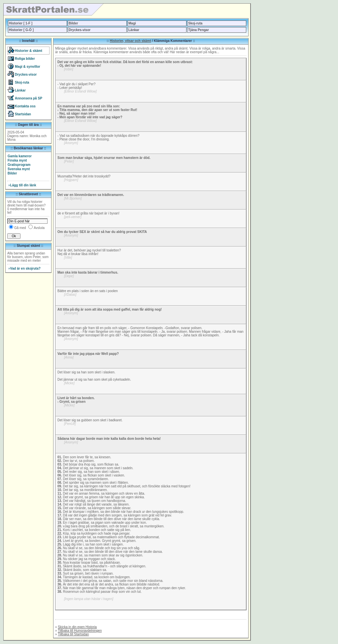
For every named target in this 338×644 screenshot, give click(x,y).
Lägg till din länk (22, 185)
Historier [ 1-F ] (21, 23)
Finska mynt (17, 160)
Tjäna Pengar (199, 30)
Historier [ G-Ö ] (21, 30)
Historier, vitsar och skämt (131, 41)
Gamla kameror (20, 156)
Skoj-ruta (195, 23)
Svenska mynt (19, 169)
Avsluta (39, 228)
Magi (132, 23)
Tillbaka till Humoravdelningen (80, 631)
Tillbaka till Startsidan (73, 634)
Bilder (73, 23)
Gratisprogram (19, 165)
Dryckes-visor (80, 30)
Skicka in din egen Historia (77, 627)
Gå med (20, 228)
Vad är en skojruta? (24, 268)
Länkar (134, 30)
